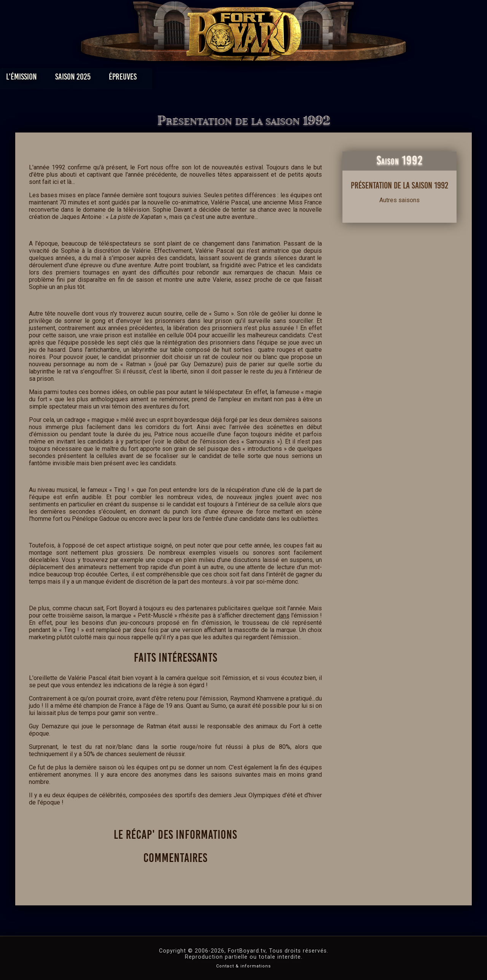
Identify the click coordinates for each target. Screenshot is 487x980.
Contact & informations (243, 966)
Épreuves (174, 79)
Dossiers (296, 79)
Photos (217, 79)
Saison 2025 (125, 79)
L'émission (73, 79)
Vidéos (255, 79)
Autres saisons (399, 200)
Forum (337, 79)
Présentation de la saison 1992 (399, 185)
